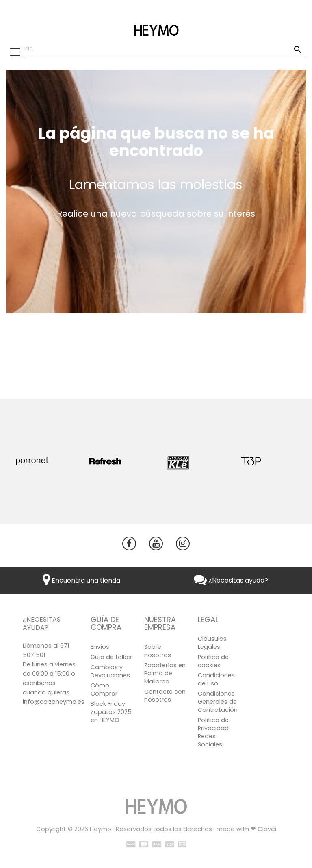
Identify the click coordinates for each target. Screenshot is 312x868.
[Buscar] (156, 49)
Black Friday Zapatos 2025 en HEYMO (111, 712)
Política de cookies (213, 661)
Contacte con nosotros (165, 696)
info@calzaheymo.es (54, 702)
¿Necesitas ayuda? (231, 580)
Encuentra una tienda (81, 580)
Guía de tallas (111, 657)
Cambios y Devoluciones (110, 671)
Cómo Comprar (104, 690)
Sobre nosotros (158, 651)
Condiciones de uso (216, 679)
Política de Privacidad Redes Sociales (213, 732)
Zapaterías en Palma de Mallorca (165, 673)
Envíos (100, 647)
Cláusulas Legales (212, 643)
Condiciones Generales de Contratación (218, 702)
